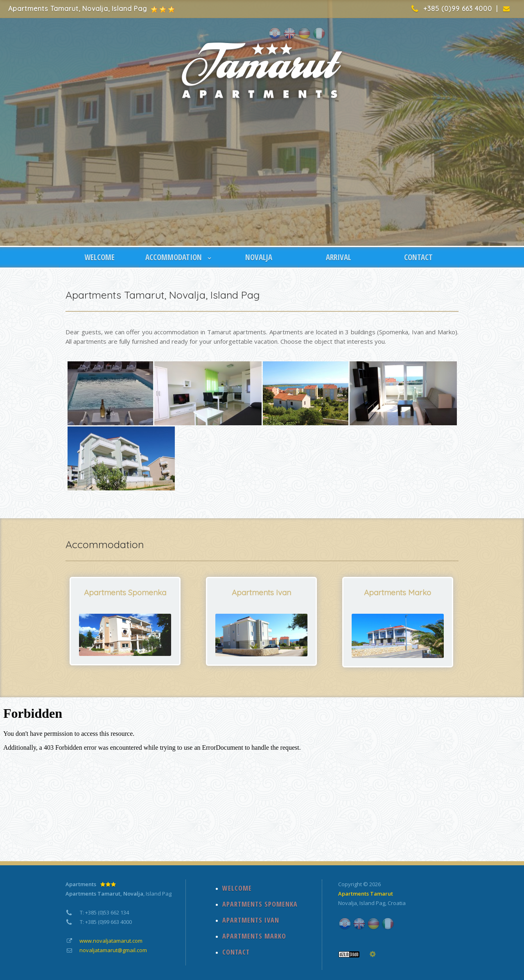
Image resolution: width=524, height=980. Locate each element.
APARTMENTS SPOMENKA (260, 904)
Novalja (348, 903)
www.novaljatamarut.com (111, 941)
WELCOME (99, 257)
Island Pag (372, 903)
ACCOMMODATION (179, 257)
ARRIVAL (339, 257)
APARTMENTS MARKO (254, 936)
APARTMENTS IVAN (251, 920)
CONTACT (418, 257)
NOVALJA (259, 257)
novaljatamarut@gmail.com (113, 950)
